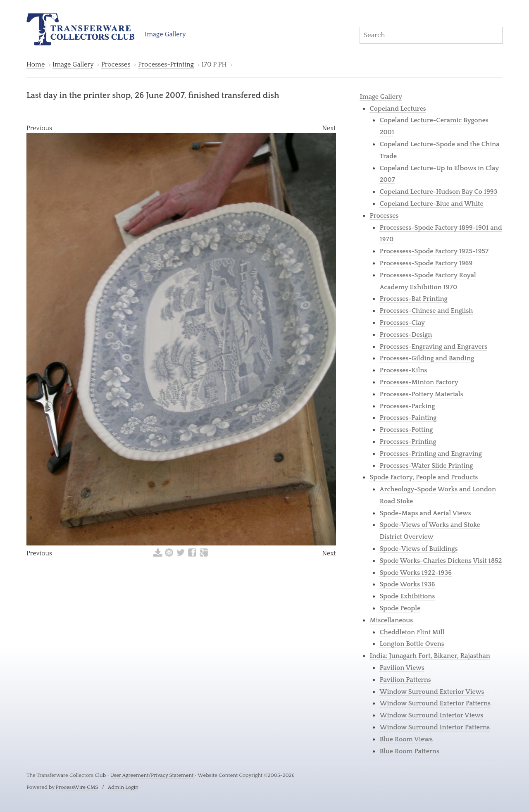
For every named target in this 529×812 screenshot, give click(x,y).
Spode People (400, 608)
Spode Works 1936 (407, 584)
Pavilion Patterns (405, 680)
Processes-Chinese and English (426, 311)
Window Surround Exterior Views (432, 692)
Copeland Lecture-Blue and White (431, 204)
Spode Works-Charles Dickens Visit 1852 (441, 561)
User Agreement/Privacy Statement (152, 775)
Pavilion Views (402, 668)
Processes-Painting (408, 418)
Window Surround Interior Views (431, 715)
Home (36, 64)
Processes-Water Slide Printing (426, 466)
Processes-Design (406, 335)
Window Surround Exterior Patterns (435, 703)
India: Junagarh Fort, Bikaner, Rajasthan (430, 656)
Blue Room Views (406, 739)
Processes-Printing (166, 64)
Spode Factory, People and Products (424, 477)
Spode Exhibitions (407, 596)
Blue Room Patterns (409, 751)
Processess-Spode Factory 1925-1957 (434, 251)
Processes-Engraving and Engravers (433, 347)
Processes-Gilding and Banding (427, 358)
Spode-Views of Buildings (418, 549)
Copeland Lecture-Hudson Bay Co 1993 (438, 192)
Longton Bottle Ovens (412, 644)
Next (329, 128)
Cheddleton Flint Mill (412, 632)
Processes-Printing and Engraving (430, 454)
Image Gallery (165, 34)
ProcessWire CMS (77, 787)
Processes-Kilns (403, 370)
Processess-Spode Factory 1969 (426, 263)
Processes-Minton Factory (419, 382)
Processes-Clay (402, 323)
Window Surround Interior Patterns (435, 727)
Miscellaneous (391, 620)
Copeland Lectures (398, 109)
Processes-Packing (407, 406)
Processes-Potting (406, 430)
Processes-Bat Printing (413, 299)
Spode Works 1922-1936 (416, 573)
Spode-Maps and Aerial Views (425, 513)
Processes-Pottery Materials (421, 394)
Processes (116, 64)
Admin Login (123, 787)
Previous (39, 128)
